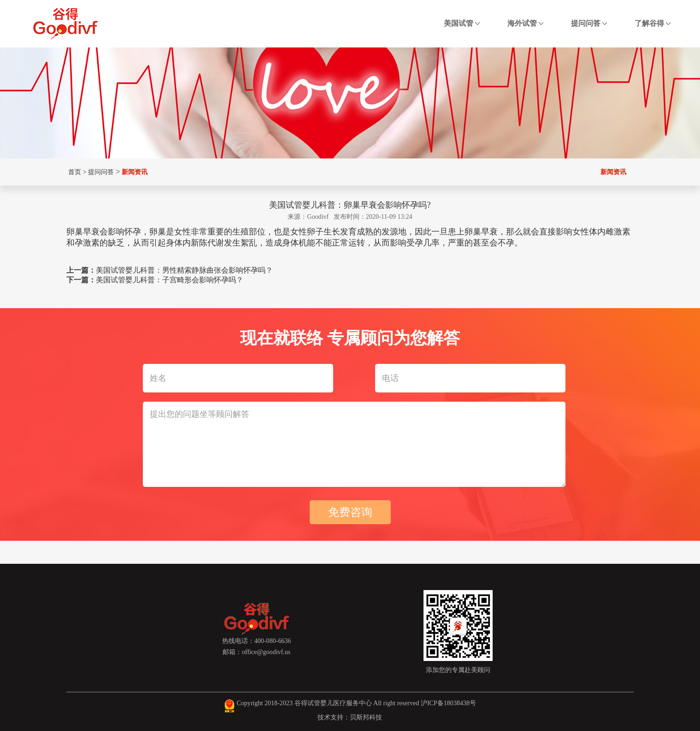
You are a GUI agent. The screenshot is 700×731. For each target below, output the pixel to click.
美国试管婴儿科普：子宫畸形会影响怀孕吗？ (170, 280)
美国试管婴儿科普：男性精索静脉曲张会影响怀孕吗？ (184, 270)
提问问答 (589, 23)
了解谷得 (653, 23)
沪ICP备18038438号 (448, 703)
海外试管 (525, 23)
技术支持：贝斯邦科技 (350, 717)
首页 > (76, 172)
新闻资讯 (135, 172)
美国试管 (462, 23)
